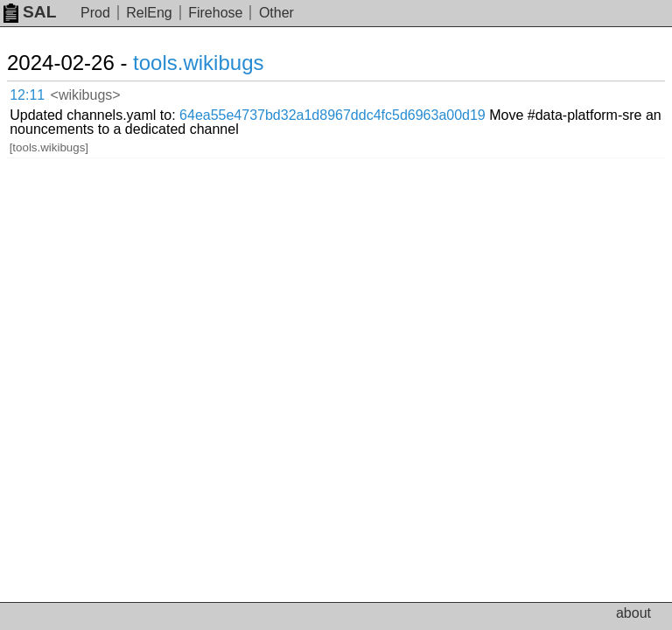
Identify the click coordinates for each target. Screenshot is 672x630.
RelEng (149, 13)
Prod (95, 13)
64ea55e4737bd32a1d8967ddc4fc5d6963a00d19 (332, 115)
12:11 (27, 95)
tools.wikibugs (198, 63)
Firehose (215, 13)
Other (276, 13)
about (633, 613)
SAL (30, 12)
